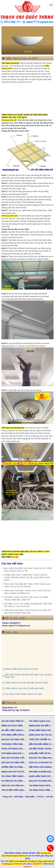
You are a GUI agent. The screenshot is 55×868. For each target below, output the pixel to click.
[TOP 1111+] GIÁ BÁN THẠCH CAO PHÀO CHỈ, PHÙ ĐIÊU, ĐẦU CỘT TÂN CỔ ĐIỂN (41, 763)
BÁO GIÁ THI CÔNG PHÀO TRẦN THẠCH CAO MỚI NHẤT (41, 781)
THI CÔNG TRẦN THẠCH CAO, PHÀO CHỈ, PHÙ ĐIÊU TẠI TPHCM (14, 776)
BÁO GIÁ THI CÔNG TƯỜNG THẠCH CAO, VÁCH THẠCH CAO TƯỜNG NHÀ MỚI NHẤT (14, 758)
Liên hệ (49, 797)
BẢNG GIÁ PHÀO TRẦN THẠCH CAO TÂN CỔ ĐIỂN (14, 726)
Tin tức (40, 797)
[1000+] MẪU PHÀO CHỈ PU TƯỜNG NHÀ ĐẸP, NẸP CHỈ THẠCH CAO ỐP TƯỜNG (41, 776)
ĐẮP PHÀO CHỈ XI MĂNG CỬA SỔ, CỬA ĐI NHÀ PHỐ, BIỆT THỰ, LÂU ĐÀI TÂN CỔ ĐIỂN (41, 767)
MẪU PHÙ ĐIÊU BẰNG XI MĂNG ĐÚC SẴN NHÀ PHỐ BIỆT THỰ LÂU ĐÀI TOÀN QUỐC (41, 744)
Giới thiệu (18, 797)
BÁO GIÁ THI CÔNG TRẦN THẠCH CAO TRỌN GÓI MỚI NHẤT (14, 763)
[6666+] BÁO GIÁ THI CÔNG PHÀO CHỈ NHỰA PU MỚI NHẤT (14, 772)
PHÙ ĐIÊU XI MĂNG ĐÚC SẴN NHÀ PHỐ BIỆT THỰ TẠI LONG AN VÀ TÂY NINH (41, 772)
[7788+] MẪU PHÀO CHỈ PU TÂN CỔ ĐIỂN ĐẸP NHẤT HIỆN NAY (41, 730)
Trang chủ (7, 797)
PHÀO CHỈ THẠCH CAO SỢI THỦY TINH (14, 749)
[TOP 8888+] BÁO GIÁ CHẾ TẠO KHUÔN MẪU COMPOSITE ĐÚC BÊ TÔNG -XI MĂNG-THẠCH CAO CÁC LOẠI (14, 753)
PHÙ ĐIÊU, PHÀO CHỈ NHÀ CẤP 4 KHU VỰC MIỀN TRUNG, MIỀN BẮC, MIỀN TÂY (26, 598)
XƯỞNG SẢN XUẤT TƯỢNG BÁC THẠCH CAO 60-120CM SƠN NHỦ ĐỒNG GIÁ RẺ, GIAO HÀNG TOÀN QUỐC (27, 577)
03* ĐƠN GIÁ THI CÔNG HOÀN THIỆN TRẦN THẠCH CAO (14, 781)
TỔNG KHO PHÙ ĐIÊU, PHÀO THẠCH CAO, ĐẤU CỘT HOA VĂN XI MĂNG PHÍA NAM (27, 612)
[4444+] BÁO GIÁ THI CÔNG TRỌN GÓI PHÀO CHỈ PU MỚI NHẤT (41, 735)
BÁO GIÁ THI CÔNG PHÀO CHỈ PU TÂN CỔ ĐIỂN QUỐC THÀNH (41, 758)
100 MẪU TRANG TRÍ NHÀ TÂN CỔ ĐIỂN (41, 749)
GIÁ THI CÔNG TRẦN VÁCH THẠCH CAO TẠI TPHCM (14, 721)
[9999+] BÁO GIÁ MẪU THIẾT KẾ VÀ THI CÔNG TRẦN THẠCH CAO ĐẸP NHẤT (41, 726)
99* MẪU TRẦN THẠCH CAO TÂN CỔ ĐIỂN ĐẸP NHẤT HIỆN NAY (14, 730)
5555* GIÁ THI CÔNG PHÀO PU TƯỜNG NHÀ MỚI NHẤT (14, 786)
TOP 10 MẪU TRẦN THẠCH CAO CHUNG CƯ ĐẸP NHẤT (14, 790)
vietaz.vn (27, 867)
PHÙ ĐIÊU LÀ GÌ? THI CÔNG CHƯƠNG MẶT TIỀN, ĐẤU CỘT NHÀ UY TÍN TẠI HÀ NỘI (28, 605)
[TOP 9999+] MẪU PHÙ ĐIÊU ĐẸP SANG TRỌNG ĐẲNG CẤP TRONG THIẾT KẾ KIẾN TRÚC (14, 735)
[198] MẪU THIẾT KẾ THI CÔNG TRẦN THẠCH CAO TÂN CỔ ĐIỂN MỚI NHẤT (41, 753)
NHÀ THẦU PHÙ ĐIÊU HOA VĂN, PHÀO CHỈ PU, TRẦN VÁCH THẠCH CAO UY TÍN (28, 570)
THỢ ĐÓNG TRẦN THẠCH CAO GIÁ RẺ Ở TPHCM (14, 744)
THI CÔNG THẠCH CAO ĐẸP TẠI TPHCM (41, 721)
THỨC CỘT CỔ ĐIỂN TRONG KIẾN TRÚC (41, 739)
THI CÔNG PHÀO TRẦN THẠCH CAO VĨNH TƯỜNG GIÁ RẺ (41, 790)
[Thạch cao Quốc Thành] (51, 5)
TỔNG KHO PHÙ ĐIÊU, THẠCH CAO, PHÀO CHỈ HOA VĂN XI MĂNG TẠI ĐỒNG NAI (27, 592)
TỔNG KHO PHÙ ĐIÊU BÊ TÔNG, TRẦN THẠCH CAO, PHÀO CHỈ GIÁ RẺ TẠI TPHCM (27, 585)
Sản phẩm (30, 797)
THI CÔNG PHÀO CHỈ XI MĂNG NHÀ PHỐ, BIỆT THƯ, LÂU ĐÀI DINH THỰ (41, 786)
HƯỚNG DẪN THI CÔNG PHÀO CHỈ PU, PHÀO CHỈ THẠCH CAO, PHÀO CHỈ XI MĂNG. (14, 767)
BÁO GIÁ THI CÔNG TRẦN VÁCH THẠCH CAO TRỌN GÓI (14, 739)
